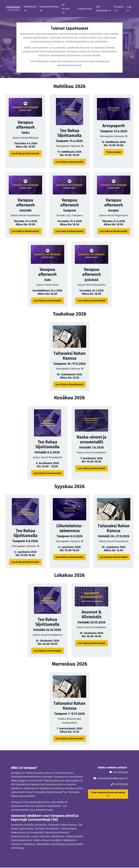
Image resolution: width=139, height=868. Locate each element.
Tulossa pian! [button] (114, 152)
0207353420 (121, 784)
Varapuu (119, 8)
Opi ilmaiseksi (104, 8)
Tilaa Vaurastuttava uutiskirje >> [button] (108, 794)
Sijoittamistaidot (49, 8)
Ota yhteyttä (121, 772)
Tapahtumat (84, 9)
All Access (66, 8)
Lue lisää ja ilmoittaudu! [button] (25, 154)
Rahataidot (30, 8)
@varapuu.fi (121, 778)
